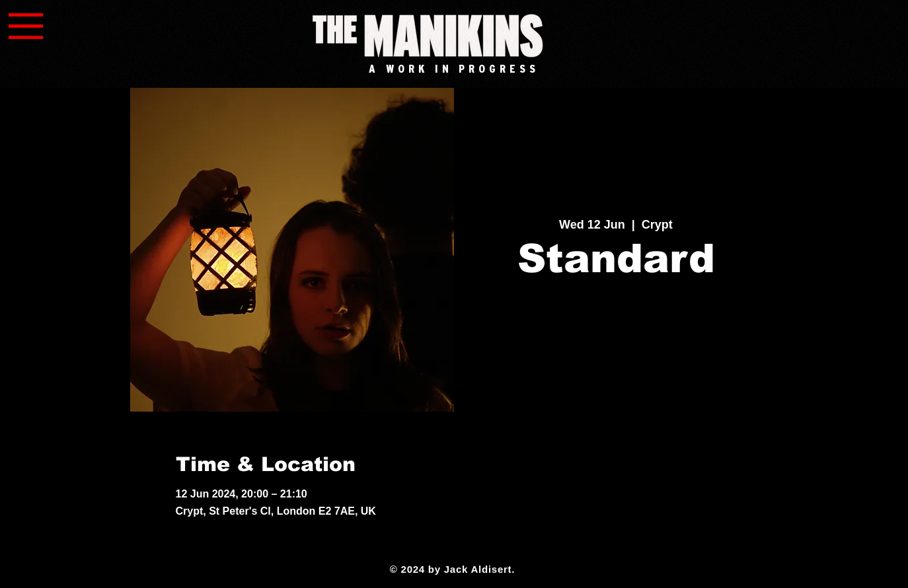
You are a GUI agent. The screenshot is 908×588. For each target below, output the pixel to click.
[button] (26, 26)
